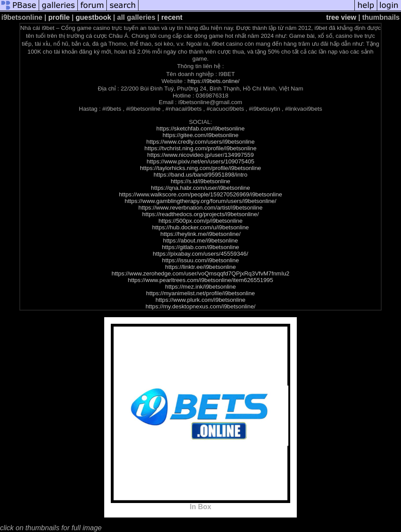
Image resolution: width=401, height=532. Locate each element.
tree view (341, 17)
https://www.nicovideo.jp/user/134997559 (200, 155)
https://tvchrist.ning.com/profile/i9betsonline (201, 148)
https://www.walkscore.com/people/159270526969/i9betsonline (200, 194)
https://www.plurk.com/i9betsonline (200, 300)
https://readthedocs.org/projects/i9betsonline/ (200, 214)
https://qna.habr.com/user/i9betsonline (200, 188)
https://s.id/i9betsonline (200, 181)
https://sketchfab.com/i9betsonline (201, 128)
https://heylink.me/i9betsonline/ (200, 234)
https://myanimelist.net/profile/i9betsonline (200, 293)
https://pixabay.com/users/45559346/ (201, 254)
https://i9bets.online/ (213, 81)
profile (59, 17)
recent (172, 17)
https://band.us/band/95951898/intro (200, 175)
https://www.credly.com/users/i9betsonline (200, 142)
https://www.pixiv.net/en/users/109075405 (200, 161)
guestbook (93, 17)
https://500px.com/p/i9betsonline (200, 221)
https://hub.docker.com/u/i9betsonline (200, 227)
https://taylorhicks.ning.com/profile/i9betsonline (200, 168)
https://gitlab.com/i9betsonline (200, 247)
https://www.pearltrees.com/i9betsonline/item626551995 (200, 280)
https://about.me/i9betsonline (200, 241)
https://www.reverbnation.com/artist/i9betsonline (200, 208)
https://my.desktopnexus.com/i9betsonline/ (200, 306)
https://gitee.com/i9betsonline (201, 135)
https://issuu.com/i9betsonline (201, 260)
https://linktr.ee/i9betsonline (201, 267)
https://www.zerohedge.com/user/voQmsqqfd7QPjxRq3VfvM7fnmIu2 (200, 273)
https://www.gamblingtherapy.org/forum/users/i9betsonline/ (201, 201)
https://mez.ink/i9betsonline (201, 287)
